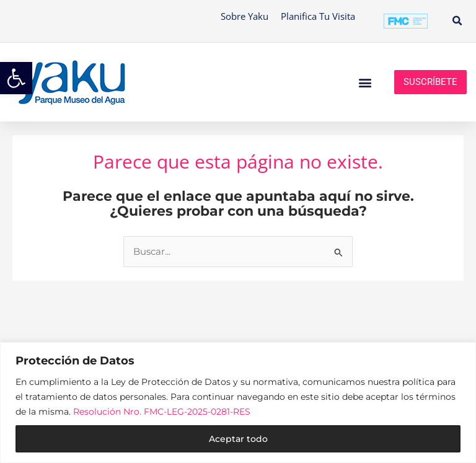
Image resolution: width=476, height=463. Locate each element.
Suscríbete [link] (430, 82)
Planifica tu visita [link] (318, 16)
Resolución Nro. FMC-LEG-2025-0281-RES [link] (162, 412)
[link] (16, 78)
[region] (238, 403)
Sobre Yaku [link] (245, 16)
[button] (457, 21)
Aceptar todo (238, 439)
